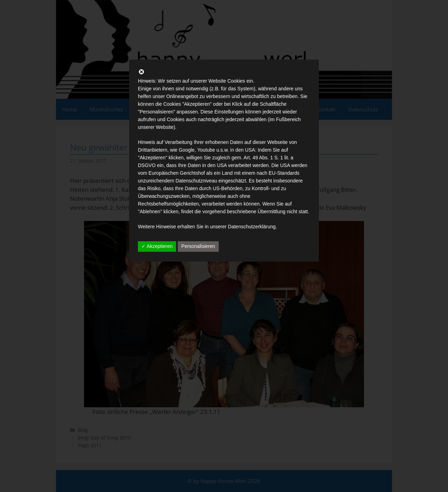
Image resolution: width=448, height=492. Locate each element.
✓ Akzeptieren (157, 246)
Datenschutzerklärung (252, 227)
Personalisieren (198, 246)
